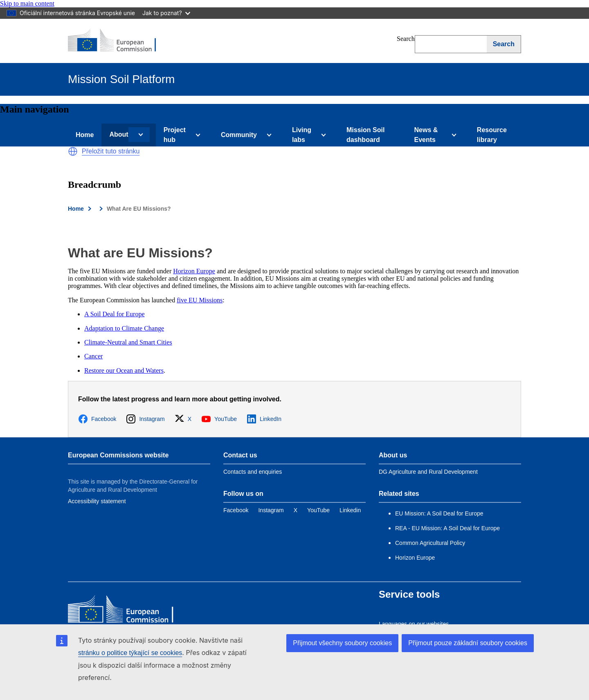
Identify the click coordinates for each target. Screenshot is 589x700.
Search (406, 39)
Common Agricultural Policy (430, 543)
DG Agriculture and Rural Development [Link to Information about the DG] (428, 472)
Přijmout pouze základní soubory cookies (468, 643)
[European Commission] (117, 41)
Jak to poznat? (166, 13)
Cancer (93, 356)
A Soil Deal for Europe (115, 314)
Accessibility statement (97, 501)
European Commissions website (118, 455)
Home (85, 135)
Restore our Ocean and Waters (124, 370)
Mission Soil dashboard (365, 135)
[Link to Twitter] (296, 510)
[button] (73, 151)
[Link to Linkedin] (350, 510)
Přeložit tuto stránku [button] (111, 151)
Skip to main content (27, 3)
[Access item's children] (139, 135)
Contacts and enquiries (253, 472)
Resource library (492, 135)
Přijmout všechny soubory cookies (342, 643)
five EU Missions (200, 300)
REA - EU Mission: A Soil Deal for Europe (447, 528)
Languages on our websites (414, 624)
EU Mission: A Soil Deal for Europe (440, 513)
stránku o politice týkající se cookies (130, 653)
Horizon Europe (194, 271)
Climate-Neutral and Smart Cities (128, 342)
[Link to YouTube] (318, 510)
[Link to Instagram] (271, 510)
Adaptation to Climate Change (124, 328)
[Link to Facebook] (236, 510)
